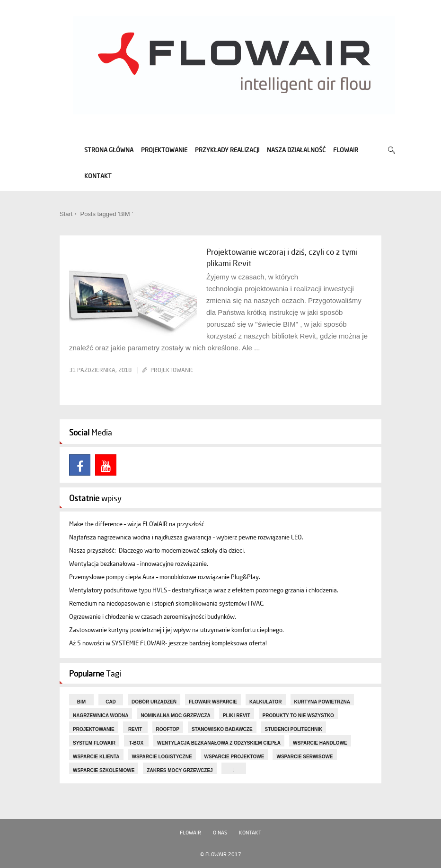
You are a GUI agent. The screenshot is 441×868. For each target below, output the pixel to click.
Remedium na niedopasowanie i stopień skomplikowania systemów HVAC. (167, 603)
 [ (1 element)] (234, 770)
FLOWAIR (346, 150)
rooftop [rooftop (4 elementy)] (168, 729)
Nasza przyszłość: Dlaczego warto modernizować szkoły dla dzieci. (157, 551)
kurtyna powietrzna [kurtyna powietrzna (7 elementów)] (322, 702)
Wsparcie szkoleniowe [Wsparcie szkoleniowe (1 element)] (104, 770)
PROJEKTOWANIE (164, 150)
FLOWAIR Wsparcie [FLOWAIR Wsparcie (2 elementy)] (213, 702)
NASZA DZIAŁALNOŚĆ (296, 150)
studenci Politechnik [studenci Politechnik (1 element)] (294, 729)
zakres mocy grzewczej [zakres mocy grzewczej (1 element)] (180, 770)
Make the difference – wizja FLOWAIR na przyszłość (137, 524)
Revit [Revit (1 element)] (135, 729)
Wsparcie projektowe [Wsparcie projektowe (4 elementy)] (234, 757)
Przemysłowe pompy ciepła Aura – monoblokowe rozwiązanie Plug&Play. (165, 577)
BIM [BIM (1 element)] (81, 702)
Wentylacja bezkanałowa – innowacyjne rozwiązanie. (139, 564)
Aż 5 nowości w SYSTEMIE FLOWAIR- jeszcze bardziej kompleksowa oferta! (168, 643)
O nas (220, 833)
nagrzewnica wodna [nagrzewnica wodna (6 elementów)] (101, 716)
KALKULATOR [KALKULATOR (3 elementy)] (266, 702)
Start (66, 214)
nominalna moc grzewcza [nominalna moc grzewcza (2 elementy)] (175, 716)
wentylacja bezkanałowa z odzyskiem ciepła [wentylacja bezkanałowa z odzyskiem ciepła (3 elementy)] (219, 743)
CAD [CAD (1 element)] (111, 702)
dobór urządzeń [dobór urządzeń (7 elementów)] (154, 702)
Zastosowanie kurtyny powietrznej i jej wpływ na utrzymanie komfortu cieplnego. (176, 630)
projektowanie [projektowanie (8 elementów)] (94, 729)
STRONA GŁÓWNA (109, 150)
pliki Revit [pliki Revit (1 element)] (237, 716)
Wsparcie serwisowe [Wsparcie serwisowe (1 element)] (304, 757)
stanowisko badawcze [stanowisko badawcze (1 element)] (222, 729)
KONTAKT (98, 176)
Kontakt (250, 833)
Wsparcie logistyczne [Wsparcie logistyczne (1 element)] (162, 757)
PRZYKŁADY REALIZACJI (227, 150)
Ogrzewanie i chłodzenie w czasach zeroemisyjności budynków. (153, 617)
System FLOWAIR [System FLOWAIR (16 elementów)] (94, 743)
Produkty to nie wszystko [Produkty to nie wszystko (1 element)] (298, 716)
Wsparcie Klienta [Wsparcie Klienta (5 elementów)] (96, 757)
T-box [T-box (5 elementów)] (137, 743)
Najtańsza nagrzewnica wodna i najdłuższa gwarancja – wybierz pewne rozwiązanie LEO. (186, 537)
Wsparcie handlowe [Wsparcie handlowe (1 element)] (320, 743)
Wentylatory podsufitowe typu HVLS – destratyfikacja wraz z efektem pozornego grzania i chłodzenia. (204, 590)
